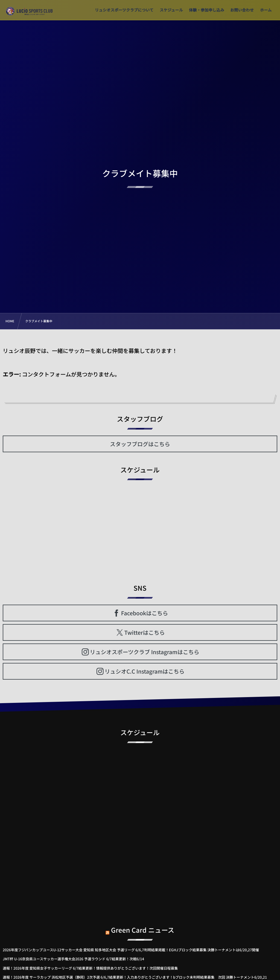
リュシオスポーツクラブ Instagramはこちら (145, 652)
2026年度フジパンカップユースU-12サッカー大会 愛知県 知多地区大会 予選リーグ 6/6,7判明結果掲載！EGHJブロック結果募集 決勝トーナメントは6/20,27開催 (131, 950)
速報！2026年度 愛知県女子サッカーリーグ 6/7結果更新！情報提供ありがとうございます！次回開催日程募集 (90, 968)
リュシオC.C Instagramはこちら (144, 671)
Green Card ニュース (143, 926)
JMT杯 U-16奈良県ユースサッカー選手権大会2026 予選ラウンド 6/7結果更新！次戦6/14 (73, 959)
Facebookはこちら (145, 613)
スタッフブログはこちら (140, 444)
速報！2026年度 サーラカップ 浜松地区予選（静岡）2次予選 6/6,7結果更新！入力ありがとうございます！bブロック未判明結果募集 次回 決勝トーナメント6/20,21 (135, 977)
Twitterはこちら (145, 632)
